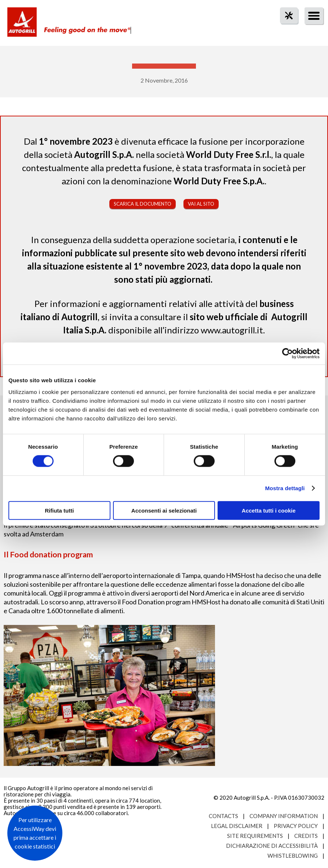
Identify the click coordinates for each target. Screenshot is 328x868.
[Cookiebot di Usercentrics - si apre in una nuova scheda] (287, 354)
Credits (306, 836)
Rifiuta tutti (59, 510)
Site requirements (255, 836)
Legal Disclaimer (237, 826)
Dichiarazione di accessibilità (272, 846)
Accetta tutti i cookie (269, 510)
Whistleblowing (293, 856)
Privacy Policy (296, 826)
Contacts (223, 816)
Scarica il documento (143, 204)
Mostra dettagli (285, 488)
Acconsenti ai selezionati (164, 510)
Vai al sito (201, 204)
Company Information (284, 816)
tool (285, 29)
